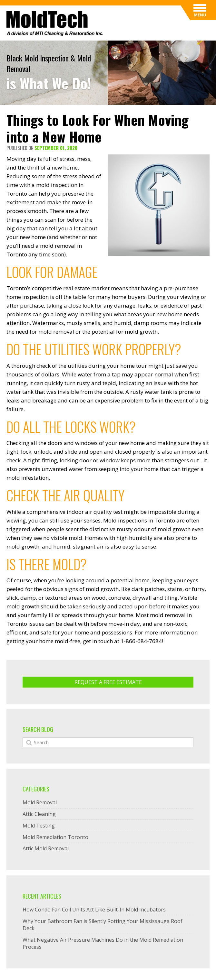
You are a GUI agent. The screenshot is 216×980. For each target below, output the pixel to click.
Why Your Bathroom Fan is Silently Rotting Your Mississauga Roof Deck (103, 925)
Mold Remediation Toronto (55, 837)
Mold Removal (40, 802)
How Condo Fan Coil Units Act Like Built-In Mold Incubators (94, 910)
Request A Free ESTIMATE (108, 682)
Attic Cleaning (39, 814)
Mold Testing (39, 826)
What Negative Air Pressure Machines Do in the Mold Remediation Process (103, 943)
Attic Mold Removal (46, 848)
